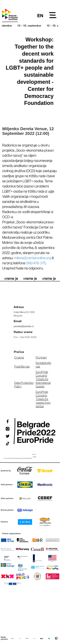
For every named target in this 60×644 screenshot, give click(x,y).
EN (40, 16)
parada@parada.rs (24, 326)
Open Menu (53, 16)
